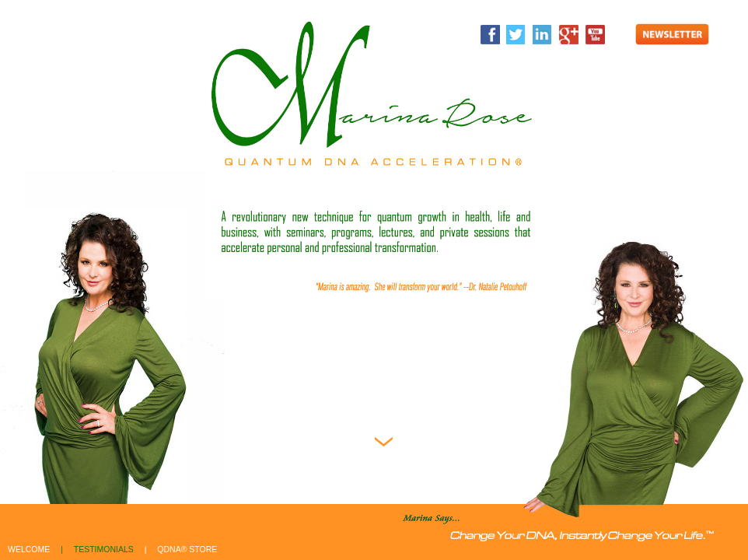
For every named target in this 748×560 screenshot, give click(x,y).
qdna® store (187, 549)
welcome (29, 549)
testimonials (104, 549)
